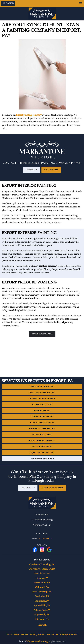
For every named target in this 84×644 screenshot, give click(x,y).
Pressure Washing (42, 447)
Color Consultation (42, 423)
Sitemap (64, 635)
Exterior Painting (42, 405)
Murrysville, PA (42, 583)
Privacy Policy (37, 635)
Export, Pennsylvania (42, 334)
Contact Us (8, 3)
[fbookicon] (35, 550)
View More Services (42, 459)
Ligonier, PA (42, 578)
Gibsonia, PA (42, 619)
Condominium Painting (42, 393)
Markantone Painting (37, 641)
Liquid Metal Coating (42, 453)
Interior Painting (42, 435)
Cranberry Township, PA (42, 564)
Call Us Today (51, 170)
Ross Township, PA (42, 592)
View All (42, 625)
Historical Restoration (42, 429)
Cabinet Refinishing (42, 417)
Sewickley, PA (42, 596)
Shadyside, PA (42, 601)
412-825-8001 (46, 539)
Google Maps (13, 635)
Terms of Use (52, 635)
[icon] (42, 550)
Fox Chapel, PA (42, 574)
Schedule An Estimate (53, 488)
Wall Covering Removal (42, 441)
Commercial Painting (42, 387)
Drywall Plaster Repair (42, 399)
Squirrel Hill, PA (42, 605)
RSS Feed (74, 635)
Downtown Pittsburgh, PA (42, 569)
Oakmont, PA (42, 587)
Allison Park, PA (42, 610)
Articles (24, 635)
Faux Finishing (42, 411)
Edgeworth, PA (42, 615)
